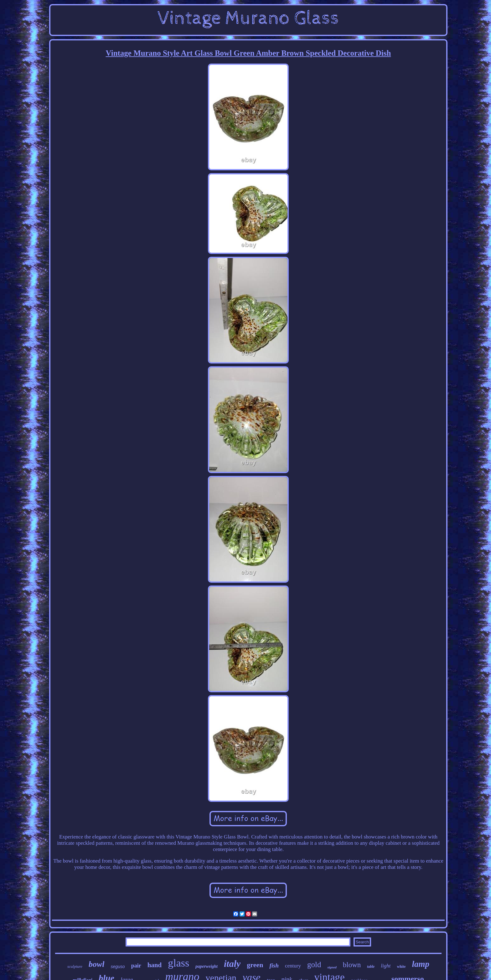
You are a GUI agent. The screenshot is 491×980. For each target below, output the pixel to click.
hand (155, 965)
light (386, 966)
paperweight (207, 966)
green (255, 965)
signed (332, 967)
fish (274, 965)
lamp (421, 964)
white (401, 967)
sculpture (75, 966)
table (371, 967)
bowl (97, 964)
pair (136, 966)
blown (352, 965)
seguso (118, 967)
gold (314, 965)
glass (178, 963)
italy (232, 964)
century (293, 966)
